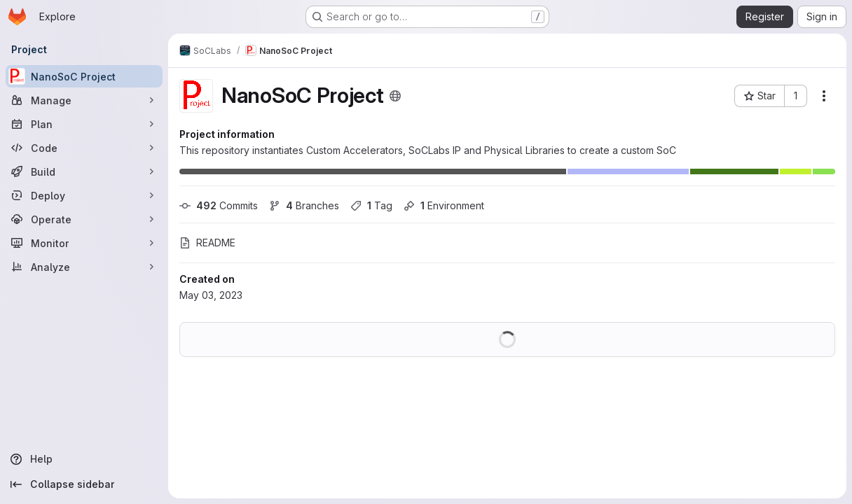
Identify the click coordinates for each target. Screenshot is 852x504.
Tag (371, 205)
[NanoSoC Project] (84, 76)
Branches (304, 205)
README (207, 243)
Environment (444, 205)
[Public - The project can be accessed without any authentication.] (395, 96)
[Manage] (84, 100)
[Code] (84, 148)
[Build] (84, 171)
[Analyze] (84, 267)
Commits (219, 205)
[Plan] (84, 124)
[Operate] (84, 219)
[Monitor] (84, 243)
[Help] (84, 459)
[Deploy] (84, 195)
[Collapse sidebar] (84, 484)
